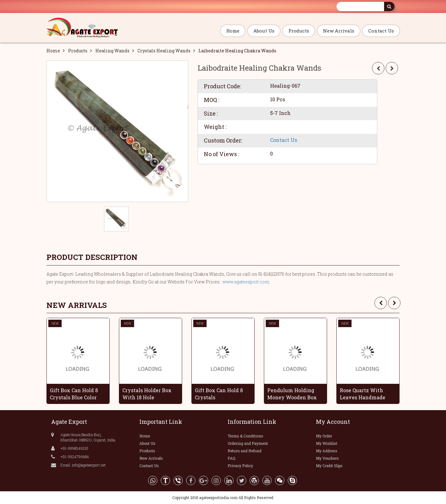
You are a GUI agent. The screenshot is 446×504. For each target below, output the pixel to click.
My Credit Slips (329, 466)
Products (299, 31)
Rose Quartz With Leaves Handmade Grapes (363, 394)
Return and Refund (245, 451)
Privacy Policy (240, 466)
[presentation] (381, 303)
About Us (264, 31)
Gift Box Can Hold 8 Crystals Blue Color (74, 394)
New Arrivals (339, 31)
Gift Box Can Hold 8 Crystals (219, 394)
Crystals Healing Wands (164, 51)
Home (233, 31)
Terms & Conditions (245, 436)
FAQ (232, 458)
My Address (327, 451)
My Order (324, 436)
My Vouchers (327, 458)
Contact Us (381, 31)
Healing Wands (112, 51)
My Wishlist (327, 443)
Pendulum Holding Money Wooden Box (292, 394)
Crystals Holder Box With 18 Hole (147, 394)
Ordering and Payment (248, 443)
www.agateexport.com (246, 282)
